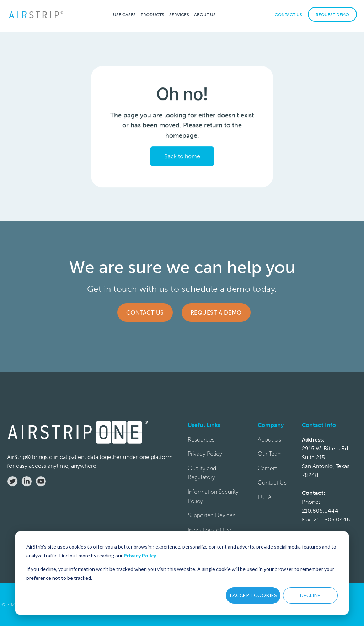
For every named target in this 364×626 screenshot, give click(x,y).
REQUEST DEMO (332, 15)
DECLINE (310, 595)
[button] (124, 14)
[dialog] (182, 573)
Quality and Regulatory (202, 473)
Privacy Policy (140, 555)
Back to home (182, 156)
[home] (36, 14)
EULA (265, 497)
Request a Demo (216, 313)
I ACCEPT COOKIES (253, 595)
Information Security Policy (213, 496)
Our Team (270, 454)
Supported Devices (212, 515)
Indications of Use (210, 530)
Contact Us (145, 313)
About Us (269, 440)
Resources (201, 440)
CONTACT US (288, 15)
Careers (267, 468)
